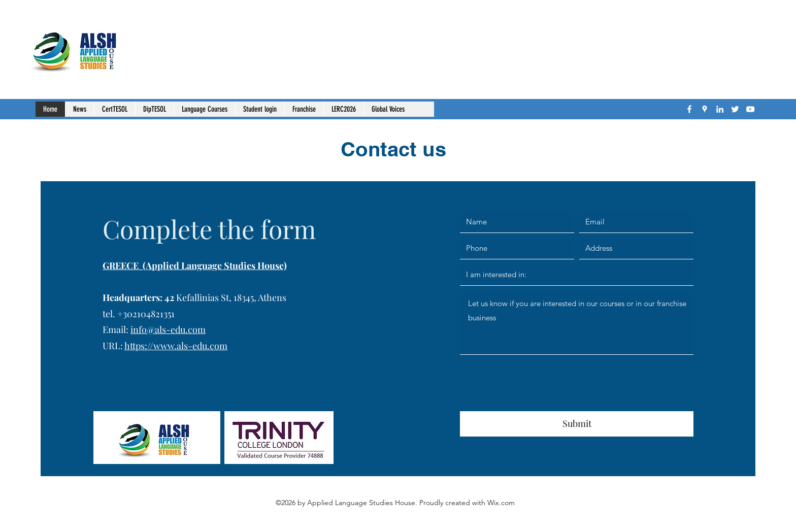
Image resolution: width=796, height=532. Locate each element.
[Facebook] (689, 109)
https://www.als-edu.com (176, 346)
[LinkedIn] (720, 109)
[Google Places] (705, 109)
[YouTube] (750, 109)
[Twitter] (735, 109)
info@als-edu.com (168, 329)
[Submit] (577, 424)
